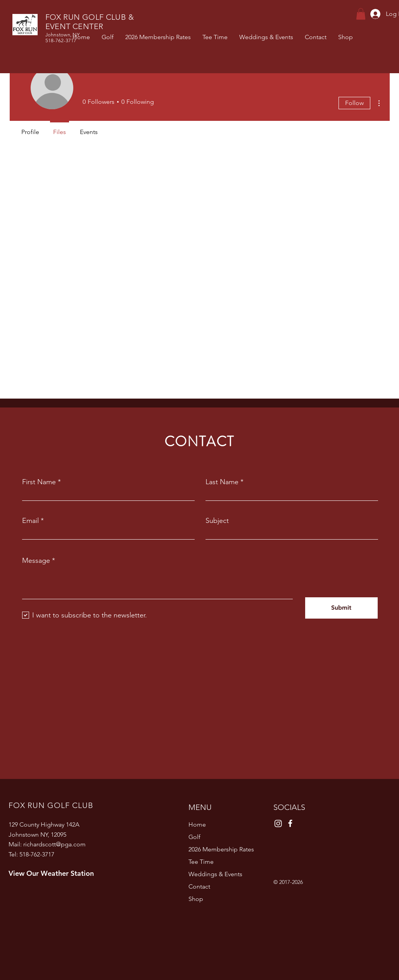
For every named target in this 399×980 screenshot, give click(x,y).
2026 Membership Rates (221, 849)
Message (36, 560)
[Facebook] (290, 823)
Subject (217, 521)
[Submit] (341, 608)
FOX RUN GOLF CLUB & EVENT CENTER (90, 22)
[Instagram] (278, 823)
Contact (199, 886)
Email (30, 521)
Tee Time (201, 862)
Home (197, 824)
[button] (361, 14)
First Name (39, 482)
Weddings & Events (215, 874)
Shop (196, 899)
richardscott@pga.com (54, 844)
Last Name (222, 482)
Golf (194, 837)
